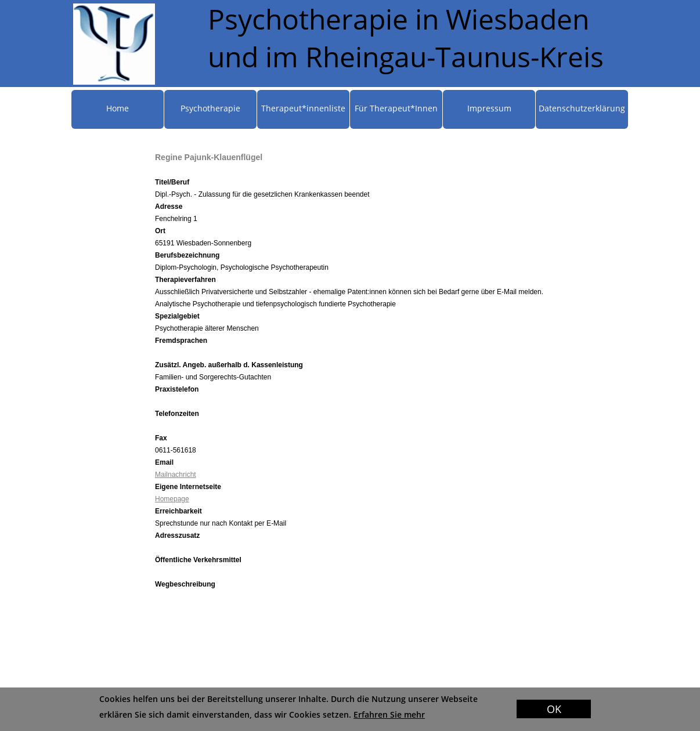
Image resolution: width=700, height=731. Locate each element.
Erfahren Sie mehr (389, 714)
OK (554, 709)
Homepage (172, 499)
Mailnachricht (176, 475)
